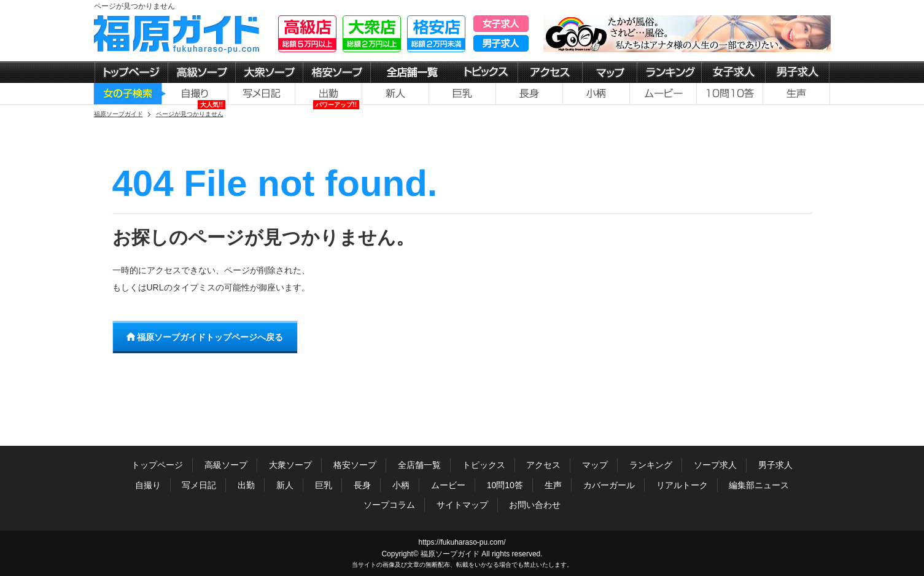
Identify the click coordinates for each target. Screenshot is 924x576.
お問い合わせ (535, 505)
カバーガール (609, 485)
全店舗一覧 (419, 465)
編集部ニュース (759, 485)
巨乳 (324, 485)
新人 (285, 485)
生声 (553, 485)
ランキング (651, 465)
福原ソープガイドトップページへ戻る (205, 337)
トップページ (157, 465)
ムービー (448, 485)
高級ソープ (226, 465)
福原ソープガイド (450, 554)
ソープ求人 (715, 465)
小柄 (401, 485)
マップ (595, 465)
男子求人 (775, 465)
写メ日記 (199, 485)
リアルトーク (682, 485)
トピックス (484, 465)
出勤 (246, 485)
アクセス (543, 465)
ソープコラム (389, 505)
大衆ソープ (290, 465)
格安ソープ (355, 465)
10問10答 (505, 485)
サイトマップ (462, 505)
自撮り (148, 485)
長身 (362, 485)
